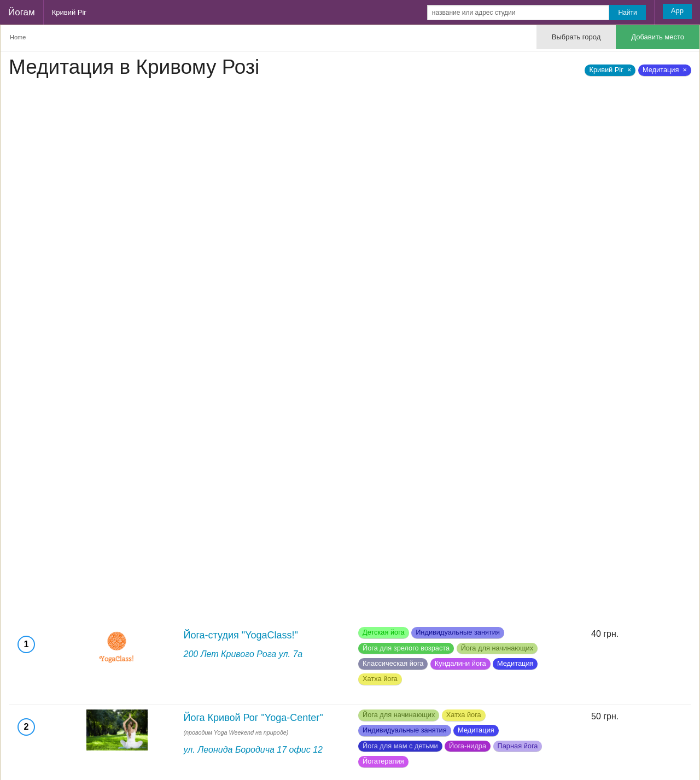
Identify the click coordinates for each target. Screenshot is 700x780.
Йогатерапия (383, 761)
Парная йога (518, 746)
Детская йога (384, 632)
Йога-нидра (468, 746)
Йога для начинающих (497, 648)
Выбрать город (576, 37)
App (677, 11)
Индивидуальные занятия (458, 632)
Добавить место (658, 37)
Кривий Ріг (69, 12)
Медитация (515, 663)
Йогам (22, 12)
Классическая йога (393, 663)
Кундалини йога (460, 663)
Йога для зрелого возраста (406, 648)
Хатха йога (380, 679)
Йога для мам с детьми (400, 746)
